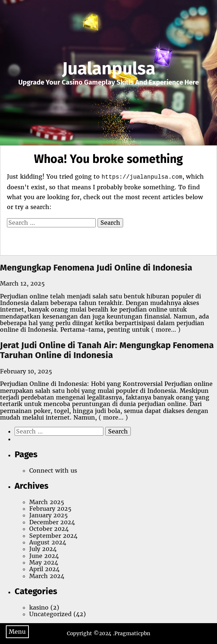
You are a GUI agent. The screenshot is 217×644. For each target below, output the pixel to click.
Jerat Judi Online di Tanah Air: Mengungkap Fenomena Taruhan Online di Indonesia (107, 350)
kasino (39, 607)
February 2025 (50, 509)
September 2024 (53, 536)
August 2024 (48, 542)
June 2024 (44, 556)
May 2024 (44, 562)
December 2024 (52, 522)
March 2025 (47, 502)
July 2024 (43, 549)
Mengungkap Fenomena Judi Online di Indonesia (96, 268)
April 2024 (44, 569)
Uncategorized (50, 614)
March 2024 (47, 576)
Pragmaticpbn (132, 633)
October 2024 (49, 529)
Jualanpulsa (109, 68)
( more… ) (165, 330)
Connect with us (53, 470)
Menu (17, 632)
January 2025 (48, 515)
